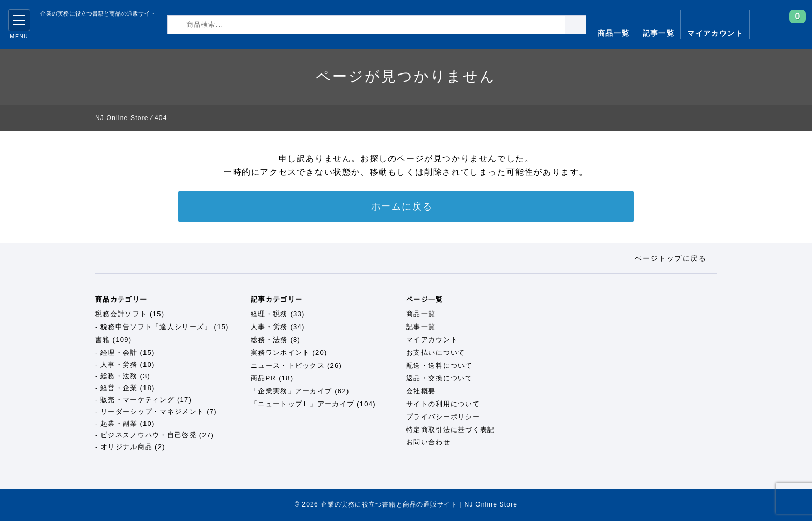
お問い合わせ (428, 442)
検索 (586, 24)
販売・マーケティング (137, 400)
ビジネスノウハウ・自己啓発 (149, 435)
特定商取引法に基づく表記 (451, 430)
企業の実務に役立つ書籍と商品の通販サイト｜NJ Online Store (90, 31)
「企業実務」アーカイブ (291, 391)
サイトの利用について (443, 404)
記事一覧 (659, 33)
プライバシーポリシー (443, 417)
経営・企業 (119, 388)
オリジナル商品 (126, 447)
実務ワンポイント (280, 353)
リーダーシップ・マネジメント (152, 412)
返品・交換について (439, 378)
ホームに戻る (402, 206)
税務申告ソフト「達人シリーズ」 (156, 327)
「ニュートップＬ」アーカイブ (302, 404)
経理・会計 (119, 353)
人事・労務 (119, 364)
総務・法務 (119, 376)
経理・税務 (269, 314)
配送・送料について (439, 366)
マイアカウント (715, 33)
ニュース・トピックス (288, 366)
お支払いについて (436, 353)
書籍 (103, 340)
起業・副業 (119, 423)
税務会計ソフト (121, 314)
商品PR (263, 378)
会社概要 (421, 391)
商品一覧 (614, 33)
